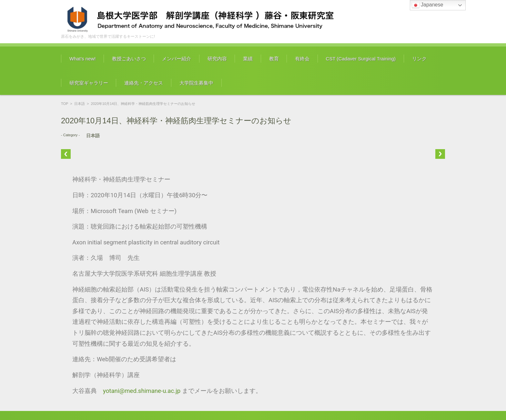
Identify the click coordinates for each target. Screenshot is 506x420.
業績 (248, 59)
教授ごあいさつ (129, 59)
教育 (274, 59)
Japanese (428, 5)
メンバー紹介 (177, 59)
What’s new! (82, 59)
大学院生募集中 (196, 83)
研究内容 (217, 59)
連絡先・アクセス (144, 83)
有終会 (302, 59)
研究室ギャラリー (89, 83)
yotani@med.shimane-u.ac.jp (142, 391)
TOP (65, 104)
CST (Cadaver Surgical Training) (361, 59)
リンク (419, 59)
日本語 (80, 104)
